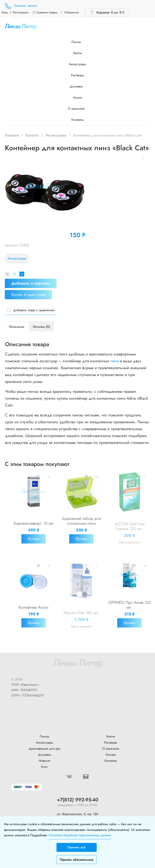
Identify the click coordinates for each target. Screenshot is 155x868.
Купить (34, 539)
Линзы (78, 42)
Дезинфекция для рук (45, 749)
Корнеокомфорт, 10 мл (34, 523)
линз (115, 361)
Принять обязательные (77, 860)
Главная (12, 135)
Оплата (111, 755)
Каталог (32, 135)
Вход (5, 12)
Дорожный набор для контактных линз (81, 521)
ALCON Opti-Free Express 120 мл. (130, 526)
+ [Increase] (22, 274)
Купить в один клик (28, 295)
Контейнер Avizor (34, 607)
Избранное (69, 12)
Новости (45, 761)
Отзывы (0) (41, 327)
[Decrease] (7, 274)
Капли (78, 53)
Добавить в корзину (31, 283)
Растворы (77, 75)
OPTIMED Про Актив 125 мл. (130, 605)
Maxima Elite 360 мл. (81, 613)
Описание (17, 327)
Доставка (77, 86)
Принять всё (76, 847)
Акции (78, 97)
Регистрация (20, 12)
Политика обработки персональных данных (80, 835)
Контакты (77, 120)
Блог (44, 767)
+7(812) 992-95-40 (78, 800)
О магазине (78, 109)
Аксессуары (77, 64)
